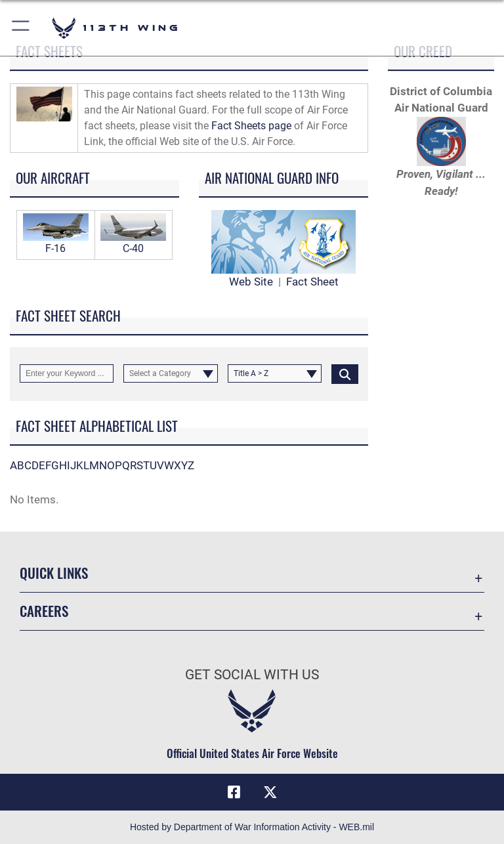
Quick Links (54, 573)
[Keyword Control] (67, 373)
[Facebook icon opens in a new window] (234, 792)
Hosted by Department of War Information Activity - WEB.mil (252, 827)
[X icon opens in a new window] (270, 792)
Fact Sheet (312, 282)
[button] (21, 28)
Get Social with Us (252, 675)
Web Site (251, 282)
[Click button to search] (345, 373)
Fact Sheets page (251, 126)
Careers (44, 611)
